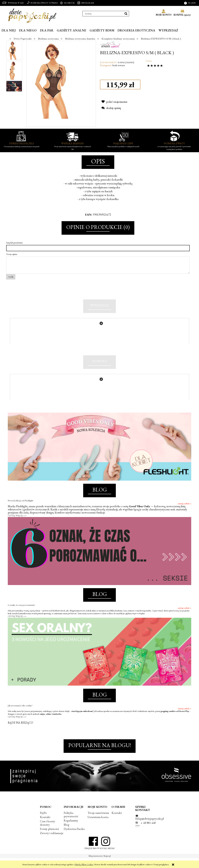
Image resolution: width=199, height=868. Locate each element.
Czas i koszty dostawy (47, 833)
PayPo (43, 822)
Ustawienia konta (98, 827)
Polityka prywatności (71, 824)
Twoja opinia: (12, 254)
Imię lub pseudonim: (15, 243)
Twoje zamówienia (98, 822)
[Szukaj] (126, 14)
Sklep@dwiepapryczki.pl (150, 828)
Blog (67, 834)
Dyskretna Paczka (74, 839)
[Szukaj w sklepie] (103, 14)
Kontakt (45, 827)
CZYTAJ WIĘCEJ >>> (17, 525)
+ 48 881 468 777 (145, 834)
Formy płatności (49, 839)
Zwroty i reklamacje (52, 843)
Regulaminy (71, 830)
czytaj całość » (184, 513)
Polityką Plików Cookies (84, 864)
